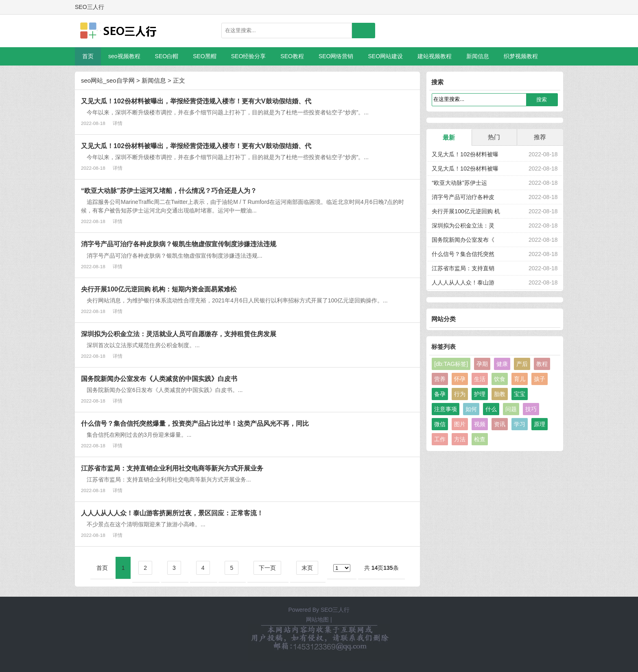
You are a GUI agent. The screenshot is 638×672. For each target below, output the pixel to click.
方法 (460, 439)
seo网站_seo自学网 (108, 80)
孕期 (482, 364)
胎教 (500, 394)
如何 (471, 409)
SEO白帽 (167, 56)
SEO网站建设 (385, 56)
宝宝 (520, 394)
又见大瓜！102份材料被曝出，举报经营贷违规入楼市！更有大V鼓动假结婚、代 (196, 101)
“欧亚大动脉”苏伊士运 (459, 183)
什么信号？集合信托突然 (463, 254)
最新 (449, 137)
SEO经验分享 (249, 56)
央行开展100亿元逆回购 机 (466, 211)
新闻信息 (478, 56)
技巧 (531, 409)
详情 (118, 123)
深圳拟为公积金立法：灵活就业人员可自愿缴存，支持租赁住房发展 (179, 334)
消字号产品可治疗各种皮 (463, 197)
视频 (480, 424)
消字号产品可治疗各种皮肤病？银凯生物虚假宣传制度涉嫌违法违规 (179, 244)
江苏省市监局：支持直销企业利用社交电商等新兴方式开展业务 (172, 468)
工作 (440, 439)
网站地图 (317, 619)
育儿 (520, 379)
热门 (494, 137)
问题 (511, 409)
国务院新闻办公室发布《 (463, 240)
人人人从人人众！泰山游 (463, 282)
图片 (460, 424)
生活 (480, 379)
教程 (542, 364)
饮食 (500, 379)
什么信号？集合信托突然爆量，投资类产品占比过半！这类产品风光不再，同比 (195, 423)
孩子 (540, 379)
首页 (88, 56)
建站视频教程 (435, 56)
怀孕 (460, 379)
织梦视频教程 (521, 56)
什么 (491, 409)
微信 (440, 424)
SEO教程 (292, 56)
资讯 (500, 424)
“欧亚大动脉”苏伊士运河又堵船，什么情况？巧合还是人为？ (169, 190)
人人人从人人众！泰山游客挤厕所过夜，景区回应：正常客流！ (172, 513)
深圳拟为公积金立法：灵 (463, 225)
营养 (440, 379)
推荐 (540, 137)
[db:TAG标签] (451, 364)
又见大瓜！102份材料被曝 (465, 154)
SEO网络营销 (336, 56)
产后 (522, 364)
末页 (307, 568)
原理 (540, 424)
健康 (502, 364)
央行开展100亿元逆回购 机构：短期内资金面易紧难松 (159, 289)
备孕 (440, 394)
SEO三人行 (335, 610)
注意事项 (446, 409)
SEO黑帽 (205, 56)
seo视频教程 (124, 56)
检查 (480, 439)
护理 (480, 394)
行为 (460, 394)
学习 (520, 424)
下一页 (267, 568)
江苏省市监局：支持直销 (463, 268)
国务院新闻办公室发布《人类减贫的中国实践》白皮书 (159, 379)
